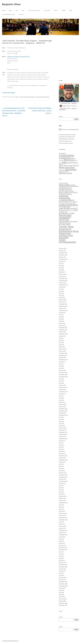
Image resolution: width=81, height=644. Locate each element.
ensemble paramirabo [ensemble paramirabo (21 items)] (65, 197)
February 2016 (63, 473)
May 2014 (61, 507)
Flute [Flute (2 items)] (60, 163)
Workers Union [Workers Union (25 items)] (65, 173)
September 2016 (63, 460)
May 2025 (61, 268)
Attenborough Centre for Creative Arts (17, 57)
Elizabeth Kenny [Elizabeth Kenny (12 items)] (65, 194)
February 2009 (63, 599)
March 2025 (62, 272)
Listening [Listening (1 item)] (61, 164)
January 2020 (62, 385)
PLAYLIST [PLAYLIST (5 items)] (62, 170)
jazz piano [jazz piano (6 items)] (61, 203)
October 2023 (62, 308)
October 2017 (62, 436)
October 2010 (62, 569)
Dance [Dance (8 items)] (73, 158)
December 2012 (63, 530)
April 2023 (61, 321)
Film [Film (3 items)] (76, 160)
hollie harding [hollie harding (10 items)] (64, 201)
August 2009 (62, 588)
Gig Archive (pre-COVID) (8, 14)
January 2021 (62, 370)
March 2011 (62, 560)
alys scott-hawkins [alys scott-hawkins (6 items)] (63, 183)
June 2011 (61, 554)
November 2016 (63, 456)
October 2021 (62, 357)
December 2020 (63, 372)
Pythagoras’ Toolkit (34, 11)
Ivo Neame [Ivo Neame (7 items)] (74, 202)
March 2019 (62, 402)
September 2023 (63, 310)
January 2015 (62, 498)
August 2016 (62, 462)
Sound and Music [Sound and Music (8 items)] (64, 221)
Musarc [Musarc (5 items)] (71, 210)
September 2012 (63, 535)
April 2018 (61, 424)
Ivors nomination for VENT (66, 143)
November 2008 (63, 605)
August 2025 (62, 261)
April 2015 (61, 492)
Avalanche (47, 11)
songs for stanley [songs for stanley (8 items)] (64, 220)
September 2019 (63, 391)
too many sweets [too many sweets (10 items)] (65, 224)
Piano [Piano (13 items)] (76, 210)
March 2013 (62, 524)
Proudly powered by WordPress (10, 641)
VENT (23, 11)
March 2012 (62, 543)
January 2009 (62, 601)
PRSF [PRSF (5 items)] (66, 212)
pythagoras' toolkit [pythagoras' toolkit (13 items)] (67, 213)
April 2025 (61, 270)
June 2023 (61, 317)
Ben (48, 97)
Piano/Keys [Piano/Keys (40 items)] (70, 167)
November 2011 (63, 550)
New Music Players (30, 97)
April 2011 (61, 558)
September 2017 (63, 438)
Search (61, 116)
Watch (56, 11)
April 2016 (61, 468)
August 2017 (62, 441)
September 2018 (63, 415)
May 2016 (61, 466)
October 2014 (62, 500)
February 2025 (63, 274)
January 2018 (62, 430)
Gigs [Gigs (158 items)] (64, 162)
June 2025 (61, 265)
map (28, 57)
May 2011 (61, 556)
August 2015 (62, 483)
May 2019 (61, 398)
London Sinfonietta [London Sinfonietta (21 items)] (68, 205)
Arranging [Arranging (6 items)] (62, 153)
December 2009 (63, 582)
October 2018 (62, 413)
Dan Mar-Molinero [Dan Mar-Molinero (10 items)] (65, 189)
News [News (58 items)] (62, 167)
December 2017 (63, 432)
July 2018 (61, 417)
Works (63, 11)
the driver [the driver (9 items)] (62, 223)
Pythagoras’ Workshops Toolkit (67, 134)
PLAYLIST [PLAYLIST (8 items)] (62, 212)
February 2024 (63, 300)
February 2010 (63, 577)
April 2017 (61, 449)
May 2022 (61, 342)
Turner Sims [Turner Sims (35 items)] (66, 226)
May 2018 (61, 421)
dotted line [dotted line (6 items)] (71, 191)
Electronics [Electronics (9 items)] (74, 192)
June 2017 (61, 445)
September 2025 (63, 259)
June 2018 (61, 419)
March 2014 (62, 511)
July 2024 (61, 289)
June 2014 (61, 505)
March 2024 (62, 297)
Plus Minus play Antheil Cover (67, 137)
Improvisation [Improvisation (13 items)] (72, 162)
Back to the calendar (9, 93)
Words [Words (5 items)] (66, 171)
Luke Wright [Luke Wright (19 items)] (65, 208)
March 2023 (62, 323)
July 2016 (61, 464)
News (10, 11)
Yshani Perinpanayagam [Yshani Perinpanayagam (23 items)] (67, 241)
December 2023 (63, 304)
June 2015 (61, 488)
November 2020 (63, 374)
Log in (61, 611)
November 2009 (63, 584)
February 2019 (63, 404)
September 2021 (63, 359)
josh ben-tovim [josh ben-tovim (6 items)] (68, 203)
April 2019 (61, 400)
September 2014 (63, 503)
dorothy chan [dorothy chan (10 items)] (63, 191)
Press (71, 11)
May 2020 (61, 381)
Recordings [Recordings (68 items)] (71, 169)
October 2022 (62, 332)
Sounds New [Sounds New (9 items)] (73, 221)
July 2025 (61, 263)
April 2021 (61, 368)
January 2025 (62, 276)
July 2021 (61, 364)
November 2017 (63, 434)
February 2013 (63, 526)
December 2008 (63, 603)
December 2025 (63, 253)
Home (4, 11)
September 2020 (63, 377)
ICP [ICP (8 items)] (70, 202)
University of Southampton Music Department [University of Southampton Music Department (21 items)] (69, 231)
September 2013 (63, 520)
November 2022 (63, 330)
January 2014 (62, 515)
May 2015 (61, 490)
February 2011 (63, 562)
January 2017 (62, 453)
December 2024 (63, 278)
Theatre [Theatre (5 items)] (61, 171)
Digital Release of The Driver (66, 139)
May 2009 (61, 592)
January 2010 (62, 579)
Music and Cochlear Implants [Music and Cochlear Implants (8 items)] (69, 165)
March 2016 (62, 471)
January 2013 (62, 528)
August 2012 (62, 537)
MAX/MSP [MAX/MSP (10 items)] (74, 208)
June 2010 (61, 575)
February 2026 (63, 248)
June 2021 (61, 366)
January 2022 (62, 351)
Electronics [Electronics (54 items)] (69, 160)
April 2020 (61, 383)
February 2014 (63, 513)
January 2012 (62, 545)
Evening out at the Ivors (65, 141)
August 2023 (62, 312)
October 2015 (62, 479)
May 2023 (61, 319)
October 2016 (62, 458)
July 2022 (61, 338)
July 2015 (61, 485)
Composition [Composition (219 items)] (67, 155)
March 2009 (62, 597)
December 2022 (63, 327)
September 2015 (63, 481)
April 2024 (61, 295)
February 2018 (63, 428)
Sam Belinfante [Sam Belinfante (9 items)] (64, 219)
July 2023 (61, 315)
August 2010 (62, 571)
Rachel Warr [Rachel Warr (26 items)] (65, 215)
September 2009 (63, 586)
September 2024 (63, 285)
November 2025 (63, 255)
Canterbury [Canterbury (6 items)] (73, 185)
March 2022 (62, 347)
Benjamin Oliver (11, 4)
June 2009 (61, 590)
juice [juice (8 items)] (74, 203)
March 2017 (62, 451)
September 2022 (63, 334)
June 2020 (61, 379)
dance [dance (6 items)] (71, 188)
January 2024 (62, 302)
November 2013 (63, 518)
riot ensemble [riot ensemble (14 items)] (65, 217)
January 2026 (62, 250)
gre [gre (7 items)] (60, 200)
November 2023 (63, 306)
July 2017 (61, 443)
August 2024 (62, 287)
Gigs (17, 11)
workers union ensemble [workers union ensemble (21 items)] (66, 236)
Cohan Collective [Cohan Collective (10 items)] (73, 186)
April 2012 (61, 541)
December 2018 (63, 409)
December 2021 (63, 353)
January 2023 (62, 325)
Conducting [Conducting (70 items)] (65, 158)
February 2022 (63, 349)
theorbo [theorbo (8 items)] (68, 223)
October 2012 (62, 532)
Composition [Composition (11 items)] (64, 188)
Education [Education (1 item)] (61, 160)
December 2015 (63, 475)
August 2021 (62, 362)
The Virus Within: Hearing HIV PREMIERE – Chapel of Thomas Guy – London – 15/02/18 (40, 111)
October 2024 (62, 283)
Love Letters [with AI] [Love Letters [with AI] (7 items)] (65, 206)
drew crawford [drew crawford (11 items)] (64, 192)
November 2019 (63, 387)
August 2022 (62, 336)
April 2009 (61, 594)
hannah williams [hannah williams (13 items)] (68, 200)
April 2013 (61, 522)
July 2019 (61, 396)
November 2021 (63, 355)
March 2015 (62, 494)
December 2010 (63, 565)
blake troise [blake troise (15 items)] (64, 185)
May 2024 (61, 293)
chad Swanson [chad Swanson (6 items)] (63, 186)
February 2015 (63, 496)
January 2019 (62, 406)
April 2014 (61, 509)
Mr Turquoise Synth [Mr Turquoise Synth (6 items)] (64, 210)
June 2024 (61, 291)
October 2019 (62, 389)
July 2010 (61, 573)
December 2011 (63, 547)
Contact (21, 14)
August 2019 (62, 394)
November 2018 (63, 411)
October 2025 (62, 257)
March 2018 (62, 426)
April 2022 (61, 344)
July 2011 (61, 552)
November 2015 (63, 477)
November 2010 (63, 567)
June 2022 (61, 340)
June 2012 (61, 539)
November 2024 (63, 280)
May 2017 (61, 447)
